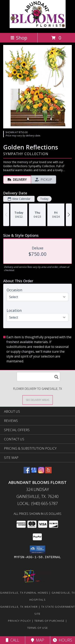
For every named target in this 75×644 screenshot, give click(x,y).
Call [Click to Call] (12, 640)
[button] (37, 550)
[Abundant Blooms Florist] (38, 27)
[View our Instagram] (41, 472)
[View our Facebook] (27, 472)
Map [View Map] (38, 640)
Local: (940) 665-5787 (38, 503)
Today (44, 199)
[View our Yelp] (48, 472)
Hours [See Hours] (62, 640)
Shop (19, 38)
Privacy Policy (19, 621)
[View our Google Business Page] (34, 472)
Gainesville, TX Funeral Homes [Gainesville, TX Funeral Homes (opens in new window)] (24, 593)
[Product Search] (38, 377)
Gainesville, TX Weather (19, 607)
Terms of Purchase (49, 621)
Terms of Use (38, 628)
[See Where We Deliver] (38, 400)
